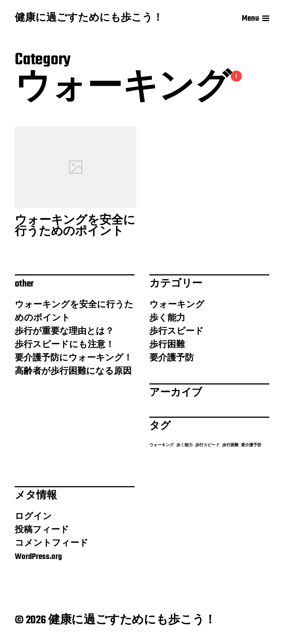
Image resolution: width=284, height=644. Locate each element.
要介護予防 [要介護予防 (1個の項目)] (251, 445)
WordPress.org (38, 557)
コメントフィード (52, 543)
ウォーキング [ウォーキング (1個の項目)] (162, 445)
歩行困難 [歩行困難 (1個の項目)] (230, 445)
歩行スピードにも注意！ (65, 345)
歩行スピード (177, 332)
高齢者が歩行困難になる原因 (73, 372)
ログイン (33, 517)
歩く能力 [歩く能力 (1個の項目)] (185, 445)
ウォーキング (177, 305)
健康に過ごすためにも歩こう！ (89, 18)
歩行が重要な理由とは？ (64, 332)
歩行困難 (167, 345)
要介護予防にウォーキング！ (74, 358)
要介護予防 (172, 358)
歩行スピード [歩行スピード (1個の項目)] (207, 445)
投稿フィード (42, 530)
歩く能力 (167, 318)
